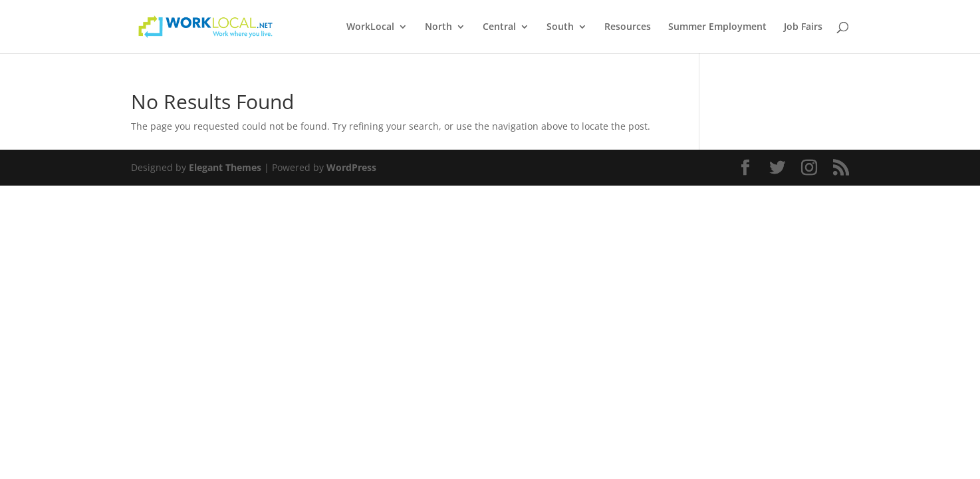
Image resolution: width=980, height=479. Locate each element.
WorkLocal (370, 27)
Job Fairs (803, 27)
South (560, 27)
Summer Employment (717, 27)
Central (499, 27)
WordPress (351, 167)
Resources (628, 27)
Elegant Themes (225, 167)
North (438, 27)
